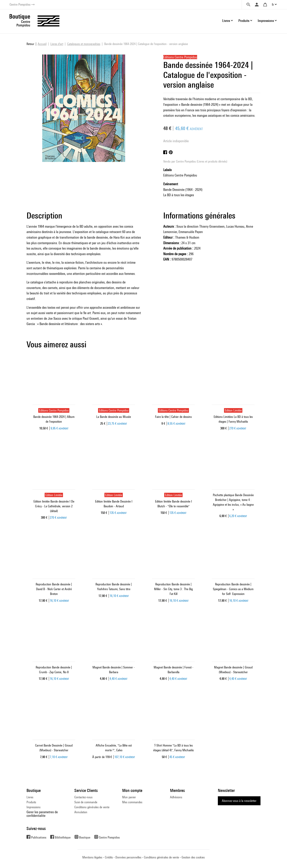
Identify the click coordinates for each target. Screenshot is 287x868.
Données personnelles (128, 857)
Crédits (109, 857)
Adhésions (176, 797)
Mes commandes (132, 802)
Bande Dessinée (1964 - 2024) (183, 190)
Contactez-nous (83, 797)
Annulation (81, 812)
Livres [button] (226, 21)
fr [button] (273, 4)
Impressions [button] (266, 21)
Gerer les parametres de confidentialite (42, 814)
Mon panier (129, 797)
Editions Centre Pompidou (180, 175)
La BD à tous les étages (179, 195)
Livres (30, 797)
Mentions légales (92, 857)
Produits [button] (244, 21)
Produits (31, 802)
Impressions (33, 807)
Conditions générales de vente (92, 807)
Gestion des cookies (193, 857)
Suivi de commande (86, 802)
